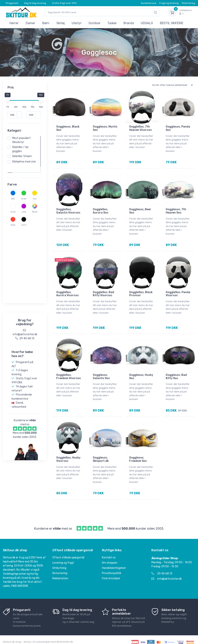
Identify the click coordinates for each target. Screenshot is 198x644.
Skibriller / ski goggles (21, 156)
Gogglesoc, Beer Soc (140, 209)
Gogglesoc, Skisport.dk (101, 451)
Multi (25, 227)
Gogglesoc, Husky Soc (141, 370)
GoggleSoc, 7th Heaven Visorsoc (140, 128)
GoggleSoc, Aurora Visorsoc (67, 290)
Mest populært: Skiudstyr (23, 147)
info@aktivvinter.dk (167, 568)
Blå (14, 201)
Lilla (14, 227)
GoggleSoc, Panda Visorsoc (178, 290)
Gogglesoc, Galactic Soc (101, 370)
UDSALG (147, 23)
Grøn (25, 201)
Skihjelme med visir (22, 171)
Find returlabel (111, 568)
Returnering (188, 3)
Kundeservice (149, 3)
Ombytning (59, 558)
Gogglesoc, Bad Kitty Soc (176, 370)
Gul (14, 214)
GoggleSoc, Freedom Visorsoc (69, 370)
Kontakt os (109, 547)
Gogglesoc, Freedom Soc (138, 451)
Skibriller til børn (23, 163)
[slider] (9, 100)
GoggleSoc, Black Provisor (141, 290)
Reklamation (60, 568)
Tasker (112, 23)
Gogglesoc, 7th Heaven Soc (176, 209)
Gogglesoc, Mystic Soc (105, 128)
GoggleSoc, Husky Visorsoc (68, 451)
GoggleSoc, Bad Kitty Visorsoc (103, 290)
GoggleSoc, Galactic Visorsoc (68, 209)
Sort (25, 240)
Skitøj (61, 23)
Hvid (25, 214)
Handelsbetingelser (114, 558)
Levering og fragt (63, 552)
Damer (30, 23)
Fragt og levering (169, 3)
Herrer (14, 23)
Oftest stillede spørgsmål (68, 547)
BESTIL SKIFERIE (172, 23)
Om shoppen (110, 552)
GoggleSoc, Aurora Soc (101, 209)
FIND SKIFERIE (20, 576)
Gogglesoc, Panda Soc (178, 128)
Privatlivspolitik (112, 563)
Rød (14, 240)
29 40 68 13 (162, 563)
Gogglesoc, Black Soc (68, 128)
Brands (129, 23)
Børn (46, 23)
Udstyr (77, 23)
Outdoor (95, 23)
